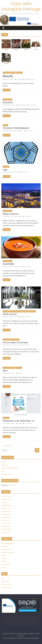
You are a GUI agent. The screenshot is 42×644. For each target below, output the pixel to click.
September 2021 (7, 511)
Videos (5, 125)
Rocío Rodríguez (21, 79)
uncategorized (7, 99)
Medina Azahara (11, 214)
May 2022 (4, 502)
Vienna (18, 345)
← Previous (7, 446)
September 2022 (7, 499)
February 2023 (6, 496)
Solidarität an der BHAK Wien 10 (19, 421)
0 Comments (31, 79)
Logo (5, 169)
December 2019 (6, 526)
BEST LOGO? (12, 485)
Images (13, 73)
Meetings (4, 558)
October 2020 (6, 517)
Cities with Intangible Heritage (21, 6)
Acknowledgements (9, 368)
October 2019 (6, 532)
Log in (3, 578)
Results (8, 76)
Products (19, 73)
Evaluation (8, 102)
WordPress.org (6, 587)
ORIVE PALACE (10, 314)
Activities (6, 73)
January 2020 (5, 523)
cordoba (17, 172)
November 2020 (6, 514)
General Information (16, 311)
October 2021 (6, 508)
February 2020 (6, 520)
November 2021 (6, 505)
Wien (5, 371)
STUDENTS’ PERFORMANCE (16, 128)
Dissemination (15, 339)
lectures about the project (15, 342)
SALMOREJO (9, 264)
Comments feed (6, 584)
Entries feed (5, 581)
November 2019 (6, 529)
